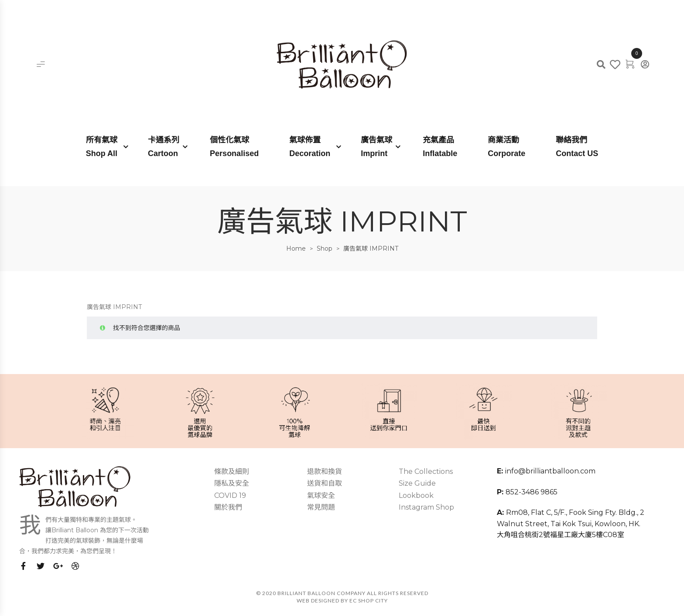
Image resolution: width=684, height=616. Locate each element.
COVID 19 (230, 495)
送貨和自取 (325, 483)
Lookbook (416, 495)
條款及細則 (232, 471)
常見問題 (321, 507)
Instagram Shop (426, 507)
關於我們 (228, 507)
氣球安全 (321, 495)
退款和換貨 (325, 471)
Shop (325, 248)
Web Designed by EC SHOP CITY (342, 601)
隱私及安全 (232, 483)
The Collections (426, 471)
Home (296, 248)
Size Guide (417, 483)
